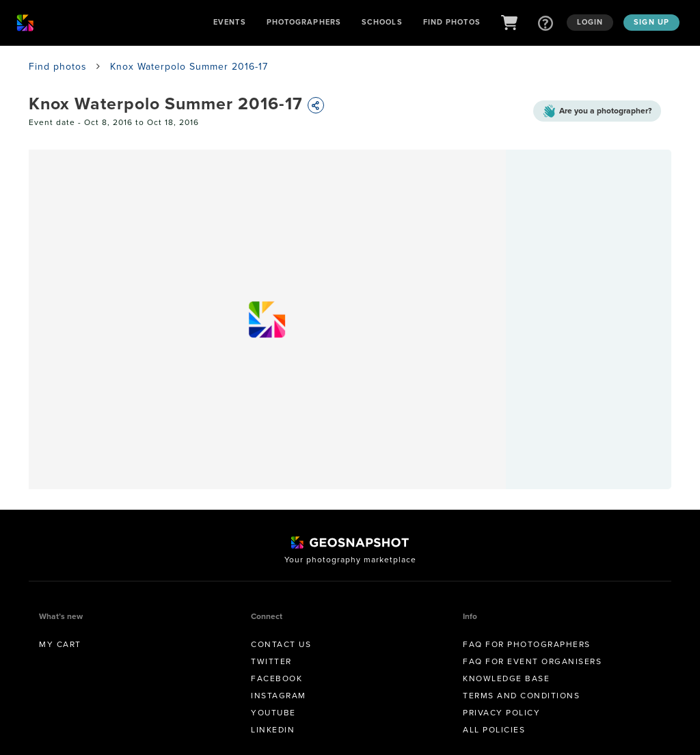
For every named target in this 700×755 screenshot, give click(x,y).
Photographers (304, 22)
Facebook (277, 678)
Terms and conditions (521, 696)
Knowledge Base (506, 678)
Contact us (281, 644)
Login (590, 22)
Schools (382, 22)
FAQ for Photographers (527, 644)
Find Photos (452, 22)
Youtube (273, 713)
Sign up (651, 22)
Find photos (58, 67)
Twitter (271, 661)
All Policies (494, 730)
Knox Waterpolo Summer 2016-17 (189, 67)
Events (230, 22)
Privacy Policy (501, 713)
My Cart (60, 644)
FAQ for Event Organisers (532, 661)
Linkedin (273, 730)
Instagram (279, 696)
